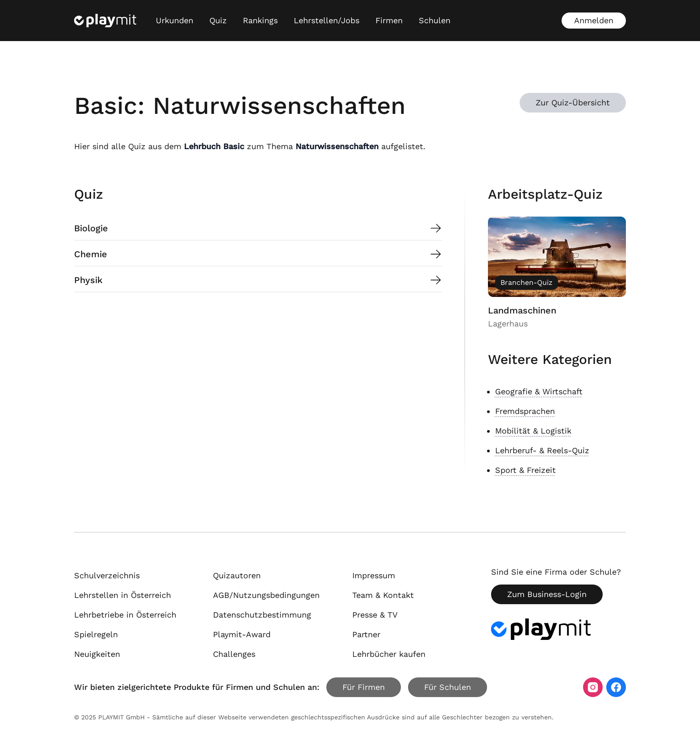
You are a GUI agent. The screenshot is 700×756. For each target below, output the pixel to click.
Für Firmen (364, 687)
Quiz (218, 20)
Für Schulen (448, 687)
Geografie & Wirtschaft (539, 391)
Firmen (389, 20)
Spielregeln (96, 634)
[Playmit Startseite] (105, 21)
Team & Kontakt (383, 595)
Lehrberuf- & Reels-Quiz (542, 450)
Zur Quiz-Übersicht (573, 102)
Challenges (234, 654)
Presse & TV (375, 615)
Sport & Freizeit (525, 470)
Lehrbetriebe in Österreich (125, 615)
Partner (366, 634)
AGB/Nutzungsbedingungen (266, 595)
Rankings (260, 20)
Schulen (435, 20)
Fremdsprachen (525, 411)
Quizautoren (237, 575)
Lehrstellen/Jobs (327, 20)
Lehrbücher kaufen (389, 654)
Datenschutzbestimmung (262, 615)
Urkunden (175, 20)
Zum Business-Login (547, 594)
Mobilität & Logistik (533, 431)
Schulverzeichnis (107, 575)
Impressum (374, 575)
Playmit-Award (242, 634)
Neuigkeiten (97, 654)
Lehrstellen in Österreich (123, 595)
